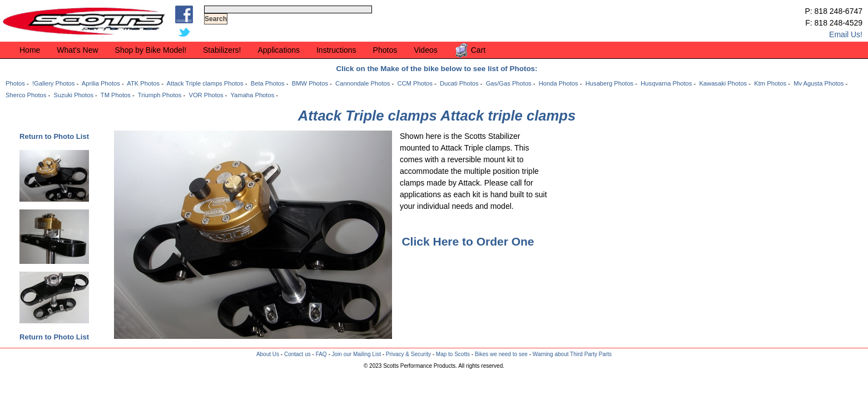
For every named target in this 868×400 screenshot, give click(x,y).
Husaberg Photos (609, 83)
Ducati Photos (459, 83)
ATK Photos (143, 83)
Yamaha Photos (252, 95)
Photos (15, 83)
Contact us (297, 354)
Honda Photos (559, 83)
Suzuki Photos (73, 95)
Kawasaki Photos (723, 83)
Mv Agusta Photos (819, 83)
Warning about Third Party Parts (572, 354)
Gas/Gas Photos (509, 83)
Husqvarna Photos (666, 83)
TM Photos (116, 95)
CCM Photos (415, 83)
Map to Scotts (453, 354)
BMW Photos (310, 83)
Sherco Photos (26, 95)
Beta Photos (268, 83)
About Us (268, 354)
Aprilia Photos (101, 83)
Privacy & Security (408, 354)
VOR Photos (206, 95)
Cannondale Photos (363, 83)
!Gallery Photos (53, 83)
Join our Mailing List (356, 354)
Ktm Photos (770, 83)
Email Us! (846, 34)
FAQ (321, 354)
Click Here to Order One (468, 241)
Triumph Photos (160, 95)
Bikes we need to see (501, 354)
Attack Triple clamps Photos (205, 83)
